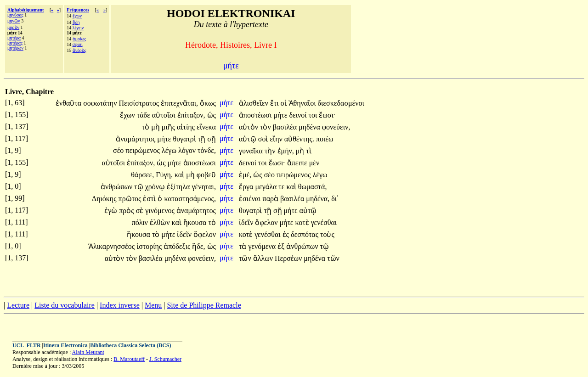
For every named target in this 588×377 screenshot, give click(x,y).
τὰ (243, 246)
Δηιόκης (105, 199)
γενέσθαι (324, 222)
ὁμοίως (79, 39)
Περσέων (289, 258)
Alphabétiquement (25, 10)
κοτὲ (303, 222)
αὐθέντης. (299, 139)
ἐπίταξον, (191, 115)
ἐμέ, (245, 175)
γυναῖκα (252, 151)
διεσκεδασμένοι (341, 103)
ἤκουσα (196, 222)
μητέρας (15, 43)
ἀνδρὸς (79, 50)
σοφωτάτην (101, 103)
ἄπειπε (298, 163)
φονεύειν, (336, 127)
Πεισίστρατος (140, 103)
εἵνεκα (206, 127)
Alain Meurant (88, 352)
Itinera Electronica (65, 345)
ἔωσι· (327, 115)
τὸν (266, 127)
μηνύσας (15, 15)
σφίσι (78, 44)
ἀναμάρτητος (136, 139)
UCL (18, 345)
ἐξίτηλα (179, 187)
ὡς (212, 115)
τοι (314, 115)
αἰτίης (187, 127)
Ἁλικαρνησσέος (112, 246)
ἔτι (275, 103)
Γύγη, (164, 175)
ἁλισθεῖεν (254, 103)
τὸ (147, 127)
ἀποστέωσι (256, 115)
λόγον (188, 150)
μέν (314, 163)
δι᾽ (335, 199)
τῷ (139, 187)
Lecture (18, 305)
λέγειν (78, 28)
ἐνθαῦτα (69, 103)
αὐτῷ (249, 139)
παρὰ (271, 199)
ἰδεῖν (247, 222)
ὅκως (208, 103)
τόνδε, (207, 150)
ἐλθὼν (161, 222)
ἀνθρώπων (117, 187)
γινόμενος (161, 211)
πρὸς (127, 211)
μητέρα (14, 38)
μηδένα (310, 127)
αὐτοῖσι (165, 115)
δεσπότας (305, 234)
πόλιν (141, 222)
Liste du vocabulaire (65, 305)
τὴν (271, 151)
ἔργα (247, 187)
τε (282, 187)
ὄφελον (267, 222)
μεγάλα (267, 187)
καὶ (180, 175)
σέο (119, 150)
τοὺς (327, 234)
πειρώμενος (143, 150)
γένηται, (204, 187)
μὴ (156, 127)
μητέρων (15, 48)
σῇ (212, 139)
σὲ (141, 211)
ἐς (287, 234)
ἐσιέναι (251, 199)
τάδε (144, 115)
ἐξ (282, 246)
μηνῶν (14, 21)
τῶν (246, 258)
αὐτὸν (249, 127)
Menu (153, 305)
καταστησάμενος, (190, 199)
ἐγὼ (112, 211)
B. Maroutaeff (129, 359)
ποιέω (325, 139)
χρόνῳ (156, 187)
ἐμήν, (286, 151)
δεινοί (299, 115)
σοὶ (264, 139)
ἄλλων (264, 258)
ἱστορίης (150, 246)
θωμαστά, (313, 187)
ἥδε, (198, 246)
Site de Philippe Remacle (204, 305)
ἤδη (76, 22)
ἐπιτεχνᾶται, (179, 103)
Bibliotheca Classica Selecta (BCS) (130, 345)
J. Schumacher (165, 359)
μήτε (227, 103)
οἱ (285, 103)
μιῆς (169, 127)
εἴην (277, 139)
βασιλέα (286, 127)
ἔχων (77, 16)
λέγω (170, 150)
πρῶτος (131, 199)
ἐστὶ (150, 199)
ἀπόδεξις (178, 246)
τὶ (308, 151)
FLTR (34, 345)
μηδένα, (318, 199)
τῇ (203, 139)
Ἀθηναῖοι (303, 103)
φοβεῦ (206, 175)
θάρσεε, (142, 175)
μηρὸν (13, 27)
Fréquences (78, 10)
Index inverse (120, 305)
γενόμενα (263, 246)
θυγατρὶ (185, 139)
